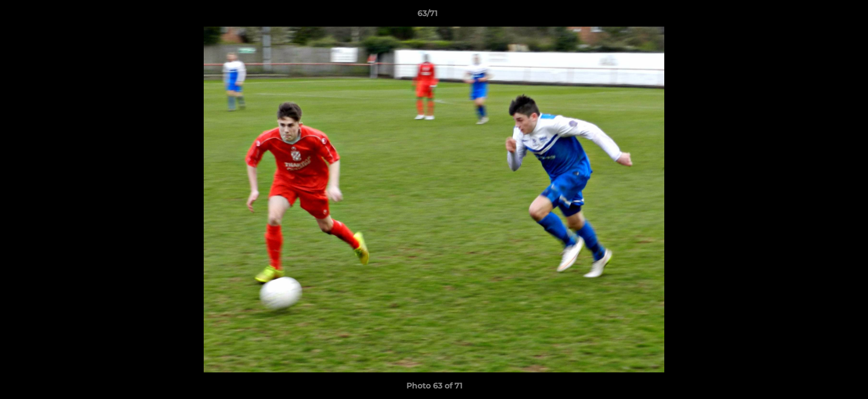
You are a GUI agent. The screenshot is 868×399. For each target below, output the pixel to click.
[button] (821, 16)
